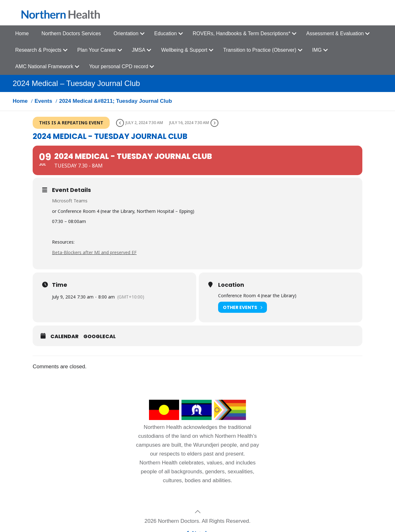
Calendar (65, 337)
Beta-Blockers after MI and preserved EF (94, 252)
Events (43, 101)
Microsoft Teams (70, 201)
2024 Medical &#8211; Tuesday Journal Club (115, 101)
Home (20, 101)
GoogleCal (100, 337)
